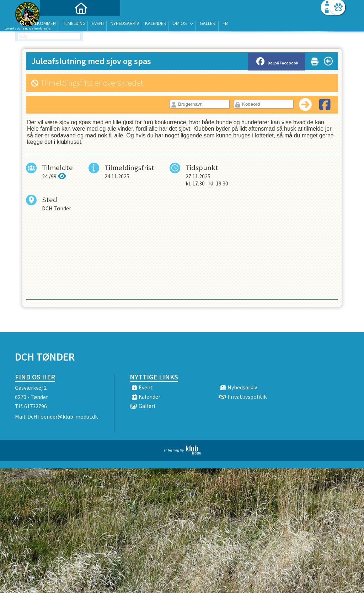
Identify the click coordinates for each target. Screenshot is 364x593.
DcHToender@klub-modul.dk (63, 416)
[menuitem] (59, 24)
